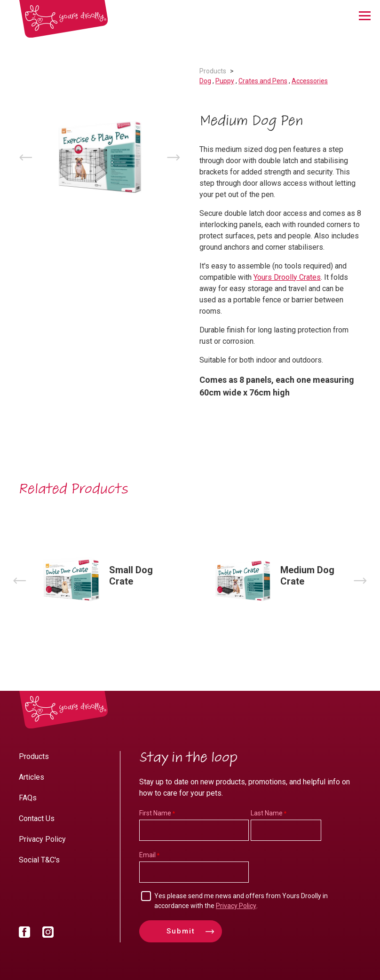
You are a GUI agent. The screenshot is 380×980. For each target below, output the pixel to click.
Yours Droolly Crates (287, 277)
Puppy (225, 81)
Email (147, 855)
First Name (155, 813)
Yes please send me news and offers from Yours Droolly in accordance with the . (241, 901)
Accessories (310, 81)
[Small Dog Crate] (104, 581)
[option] (100, 158)
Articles (32, 777)
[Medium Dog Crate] (276, 581)
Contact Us (37, 818)
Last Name (267, 813)
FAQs (28, 798)
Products (213, 71)
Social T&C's (39, 860)
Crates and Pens (263, 81)
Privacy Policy (42, 839)
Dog (205, 81)
